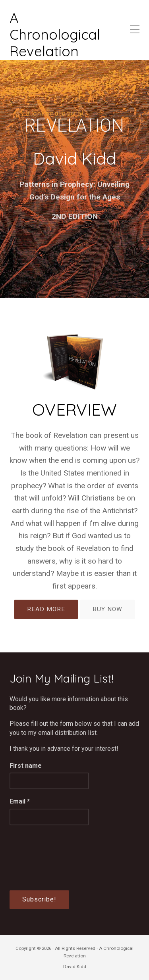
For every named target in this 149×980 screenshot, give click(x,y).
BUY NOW (107, 609)
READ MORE (46, 609)
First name (26, 766)
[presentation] (42, 862)
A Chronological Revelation (55, 35)
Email (20, 801)
